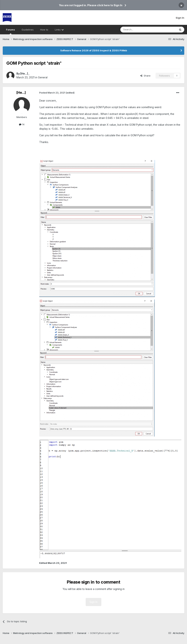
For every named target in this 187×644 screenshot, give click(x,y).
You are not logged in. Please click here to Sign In (91, 5)
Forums (11, 31)
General (43, 77)
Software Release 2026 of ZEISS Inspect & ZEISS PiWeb (94, 50)
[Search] (139, 30)
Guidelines (28, 30)
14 (22, 124)
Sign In (180, 18)
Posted (52, 93)
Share (145, 76)
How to (44, 30)
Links (59, 30)
